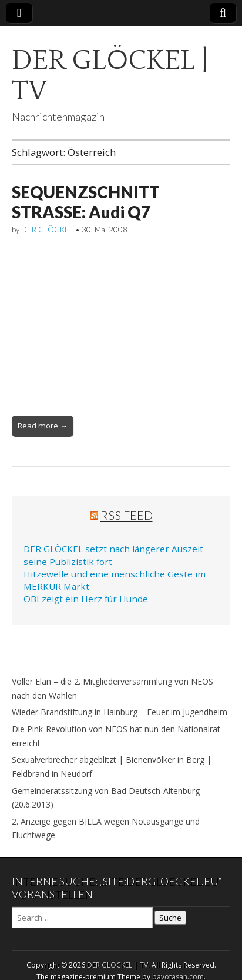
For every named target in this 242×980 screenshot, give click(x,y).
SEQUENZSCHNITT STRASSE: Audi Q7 (86, 202)
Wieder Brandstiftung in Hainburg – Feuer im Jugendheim (120, 712)
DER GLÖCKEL (47, 230)
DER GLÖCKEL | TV (110, 76)
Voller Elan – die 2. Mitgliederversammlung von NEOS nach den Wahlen (112, 688)
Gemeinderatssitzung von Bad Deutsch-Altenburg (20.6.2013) (106, 798)
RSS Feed (127, 515)
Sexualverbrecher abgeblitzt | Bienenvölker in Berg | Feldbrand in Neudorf (112, 767)
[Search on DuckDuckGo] (82, 918)
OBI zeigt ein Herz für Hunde (86, 599)
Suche (170, 918)
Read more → (43, 426)
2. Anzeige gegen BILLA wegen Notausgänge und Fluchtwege (106, 828)
